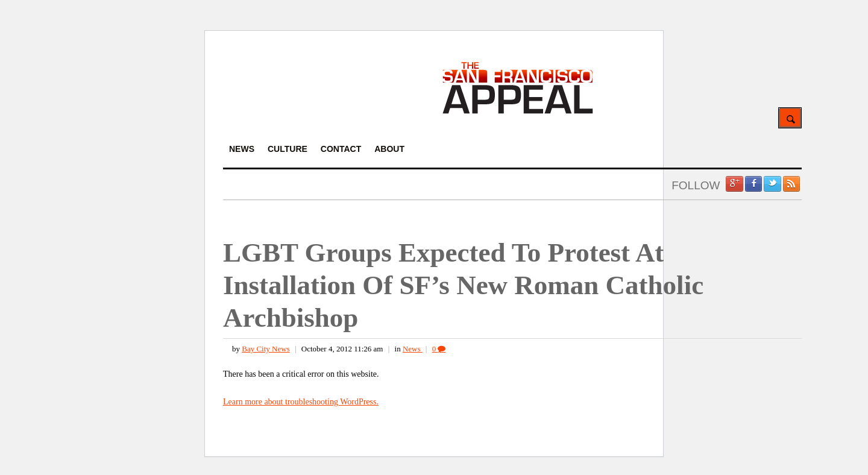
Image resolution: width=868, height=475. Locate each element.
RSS (791, 184)
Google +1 (734, 184)
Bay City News (266, 349)
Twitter (772, 184)
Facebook (753, 184)
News (413, 349)
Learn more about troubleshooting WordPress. (301, 402)
